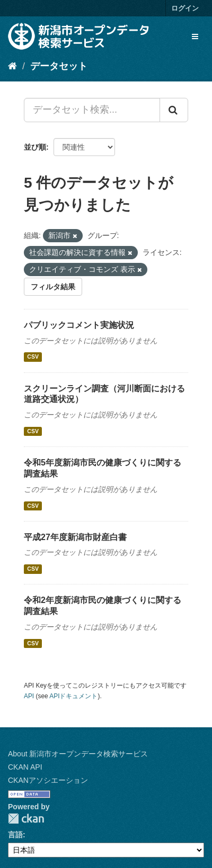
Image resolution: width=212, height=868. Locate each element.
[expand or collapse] (195, 36)
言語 (15, 835)
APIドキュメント (73, 696)
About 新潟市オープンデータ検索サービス (78, 754)
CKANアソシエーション (48, 780)
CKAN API (25, 767)
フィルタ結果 (53, 287)
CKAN (26, 819)
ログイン (185, 8)
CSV (33, 357)
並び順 (35, 147)
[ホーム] (12, 66)
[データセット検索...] (92, 110)
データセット (59, 66)
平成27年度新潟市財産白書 (75, 537)
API (29, 696)
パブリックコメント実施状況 (79, 325)
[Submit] (174, 110)
